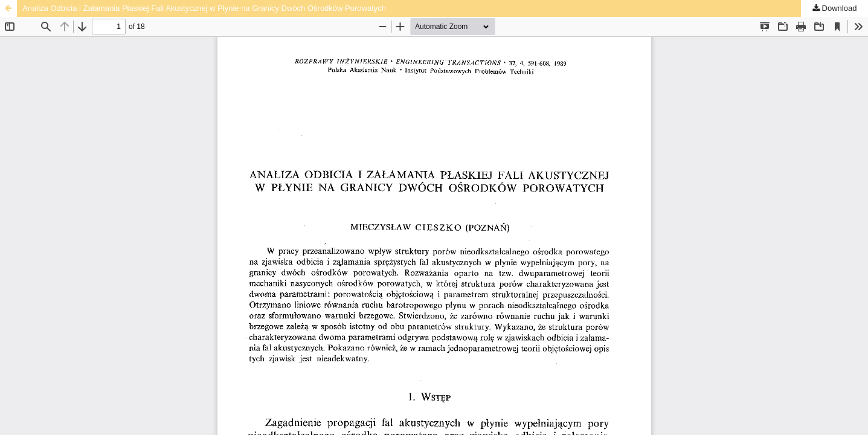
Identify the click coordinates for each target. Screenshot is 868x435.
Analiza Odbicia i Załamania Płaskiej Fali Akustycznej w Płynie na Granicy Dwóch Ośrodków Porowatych (204, 8)
